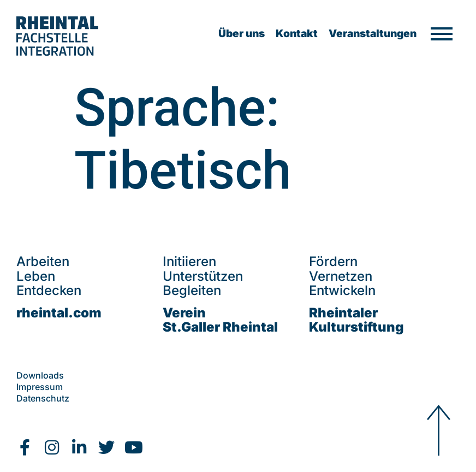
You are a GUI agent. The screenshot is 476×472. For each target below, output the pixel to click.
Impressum (40, 387)
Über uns (242, 33)
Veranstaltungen (373, 33)
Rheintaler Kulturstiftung (356, 320)
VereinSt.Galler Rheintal (220, 320)
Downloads (40, 375)
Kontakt (297, 33)
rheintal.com (59, 313)
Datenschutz (43, 398)
